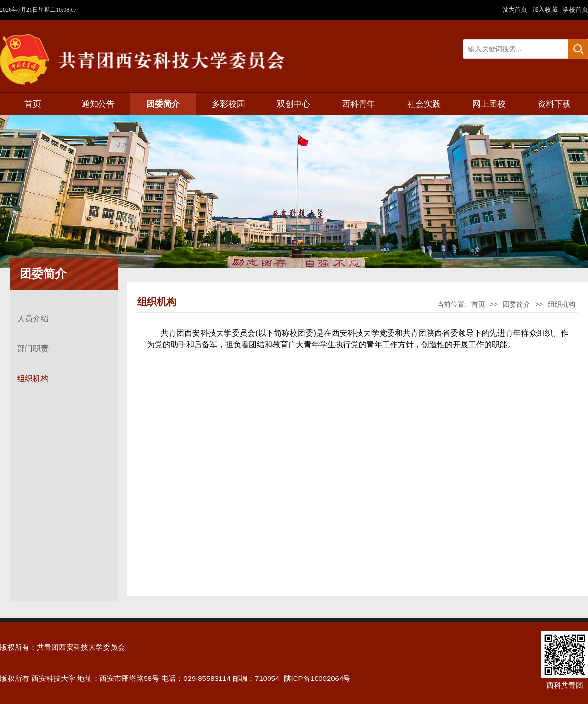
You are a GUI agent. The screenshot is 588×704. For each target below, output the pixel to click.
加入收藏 (546, 10)
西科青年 (359, 104)
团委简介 (163, 104)
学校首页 (575, 10)
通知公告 (98, 104)
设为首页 (515, 10)
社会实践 (424, 104)
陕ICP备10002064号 (317, 678)
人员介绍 (33, 319)
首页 (33, 104)
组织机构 (33, 378)
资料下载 (554, 104)
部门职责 (33, 349)
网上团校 (489, 104)
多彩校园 (228, 104)
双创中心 (294, 104)
